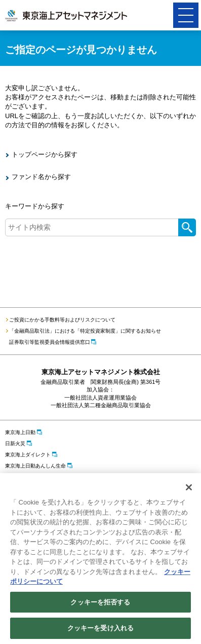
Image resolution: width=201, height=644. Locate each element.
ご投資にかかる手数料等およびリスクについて (62, 320)
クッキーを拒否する (100, 603)
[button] (186, 15)
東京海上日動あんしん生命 (35, 466)
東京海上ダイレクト (28, 455)
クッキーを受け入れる (100, 629)
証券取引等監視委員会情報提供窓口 (50, 342)
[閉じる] (189, 488)
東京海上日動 (20, 432)
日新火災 (15, 443)
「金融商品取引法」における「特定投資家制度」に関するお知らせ (85, 331)
